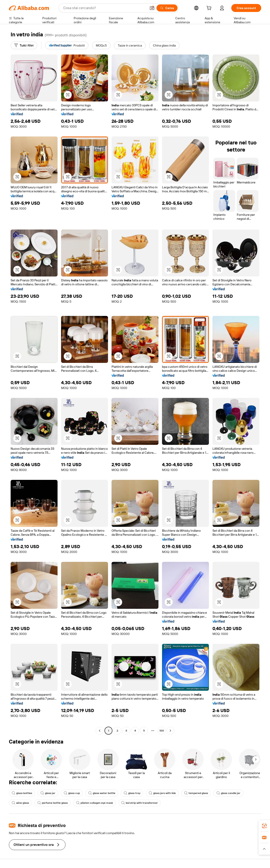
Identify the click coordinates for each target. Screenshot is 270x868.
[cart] (210, 9)
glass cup (72, 793)
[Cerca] (167, 8)
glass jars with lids (162, 793)
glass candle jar (228, 793)
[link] (264, 826)
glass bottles (22, 793)
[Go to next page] (170, 731)
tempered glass (196, 793)
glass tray (132, 793)
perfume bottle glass (53, 803)
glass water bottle (102, 793)
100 (162, 731)
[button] (152, 8)
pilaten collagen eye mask (94, 803)
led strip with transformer (140, 803)
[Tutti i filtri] (24, 45)
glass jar (48, 793)
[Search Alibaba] (105, 8)
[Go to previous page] (100, 731)
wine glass (20, 803)
